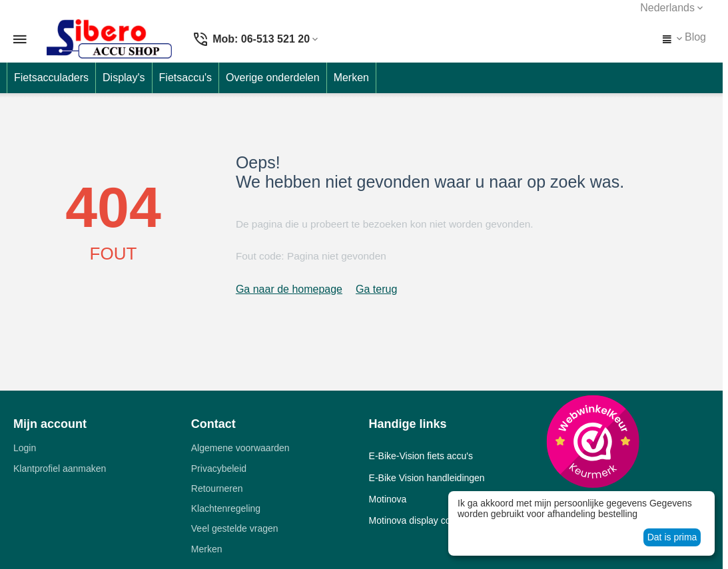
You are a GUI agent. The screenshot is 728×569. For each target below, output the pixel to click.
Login (25, 448)
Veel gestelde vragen (235, 528)
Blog (695, 37)
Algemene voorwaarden (240, 448)
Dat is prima (672, 537)
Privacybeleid (219, 469)
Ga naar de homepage (289, 289)
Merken (207, 549)
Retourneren (217, 488)
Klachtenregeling (226, 508)
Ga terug (376, 289)
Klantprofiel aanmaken (60, 469)
